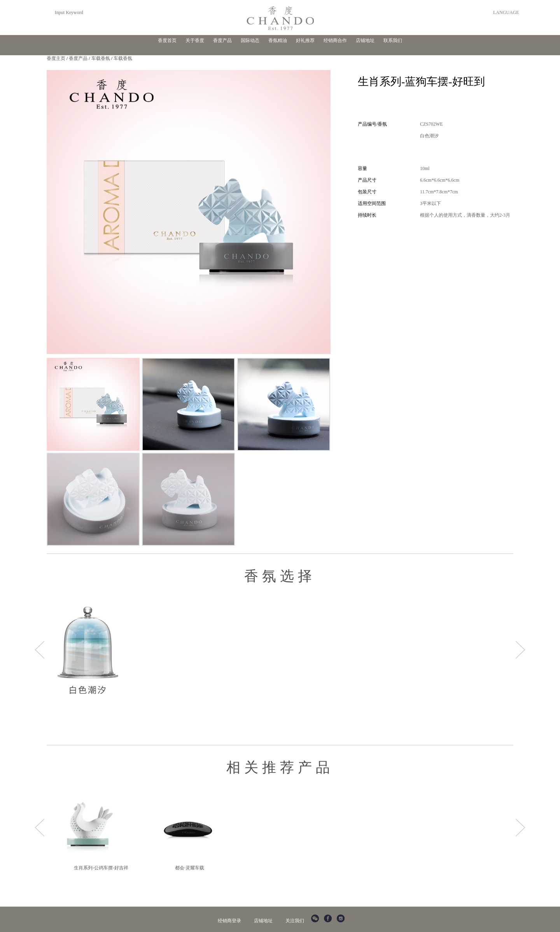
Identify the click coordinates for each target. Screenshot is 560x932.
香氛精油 (278, 40)
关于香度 (195, 40)
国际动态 (250, 40)
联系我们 (393, 40)
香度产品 (222, 40)
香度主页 (56, 58)
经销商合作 (335, 40)
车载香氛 (101, 58)
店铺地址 (365, 40)
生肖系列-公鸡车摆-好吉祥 (101, 868)
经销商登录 (229, 921)
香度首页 (167, 40)
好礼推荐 (305, 40)
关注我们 (295, 921)
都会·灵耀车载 (190, 868)
